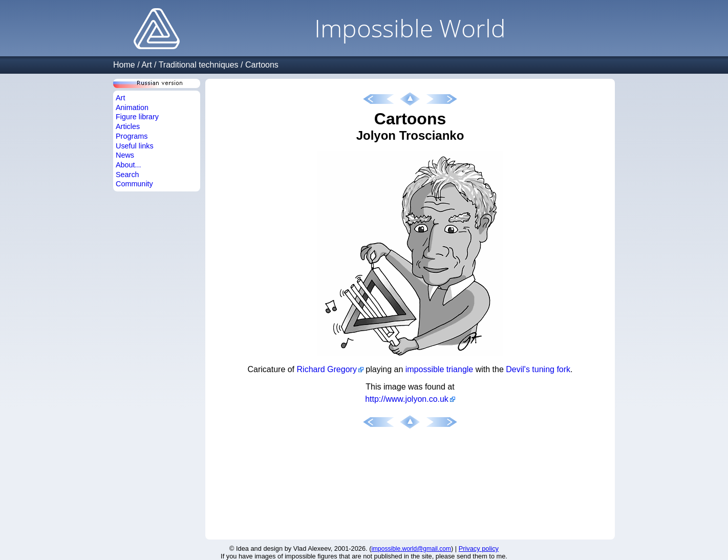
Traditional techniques (199, 65)
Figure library (137, 117)
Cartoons (262, 65)
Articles (128, 126)
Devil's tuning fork (538, 369)
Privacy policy (479, 548)
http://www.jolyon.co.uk (407, 399)
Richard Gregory (327, 369)
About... (129, 165)
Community (134, 184)
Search (127, 175)
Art (146, 65)
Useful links (135, 146)
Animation (132, 107)
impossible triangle (440, 369)
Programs (132, 136)
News (125, 155)
